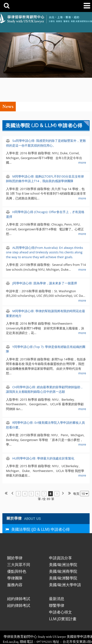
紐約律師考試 (19, 575)
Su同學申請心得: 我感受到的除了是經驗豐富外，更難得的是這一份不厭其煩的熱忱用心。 (46, 119)
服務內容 (15, 561)
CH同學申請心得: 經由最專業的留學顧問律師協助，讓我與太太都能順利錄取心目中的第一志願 (45, 365)
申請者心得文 (60, 588)
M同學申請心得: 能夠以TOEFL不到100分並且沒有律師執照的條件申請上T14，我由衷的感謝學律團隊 (45, 155)
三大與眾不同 (19, 541)
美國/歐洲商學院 (63, 547)
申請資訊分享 (60, 534)
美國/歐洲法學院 (63, 541)
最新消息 (57, 575)
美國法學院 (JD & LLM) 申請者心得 (41, 505)
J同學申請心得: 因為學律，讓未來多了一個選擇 (44, 259)
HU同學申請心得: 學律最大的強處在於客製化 (43, 434)
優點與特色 (17, 547)
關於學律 (15, 534)
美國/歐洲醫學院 (63, 554)
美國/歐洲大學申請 (65, 561)
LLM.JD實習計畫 (63, 595)
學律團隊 (15, 554)
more (82, 138)
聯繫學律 (57, 581)
